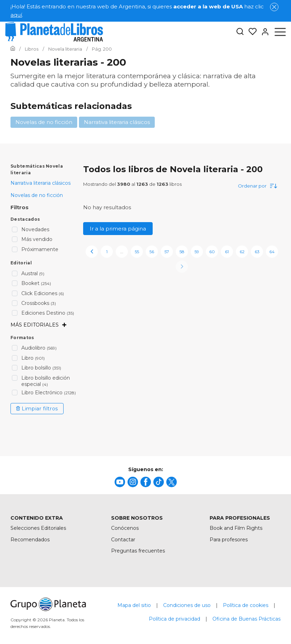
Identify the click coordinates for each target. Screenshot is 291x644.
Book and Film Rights (236, 528)
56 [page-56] (152, 252)
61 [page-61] (227, 252)
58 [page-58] (182, 252)
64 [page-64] (272, 252)
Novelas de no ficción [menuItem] (37, 195)
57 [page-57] (167, 252)
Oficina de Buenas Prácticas (246, 619)
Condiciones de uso (187, 605)
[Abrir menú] (280, 32)
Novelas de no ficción (44, 122)
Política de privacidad (174, 619)
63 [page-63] (257, 252)
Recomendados (30, 540)
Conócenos (125, 528)
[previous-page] (92, 252)
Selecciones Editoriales (38, 528)
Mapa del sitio (134, 605)
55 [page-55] (137, 252)
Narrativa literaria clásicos (117, 122)
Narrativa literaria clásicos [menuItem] (41, 183)
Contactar (123, 540)
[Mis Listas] (250, 32)
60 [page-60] (212, 252)
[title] (120, 482)
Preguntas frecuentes (138, 551)
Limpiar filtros (37, 409)
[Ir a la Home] (13, 49)
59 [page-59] (197, 252)
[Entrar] (263, 32)
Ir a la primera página (118, 229)
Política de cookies (246, 605)
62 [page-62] (242, 252)
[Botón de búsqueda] (240, 32)
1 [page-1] (107, 252)
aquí (16, 15)
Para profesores (229, 540)
